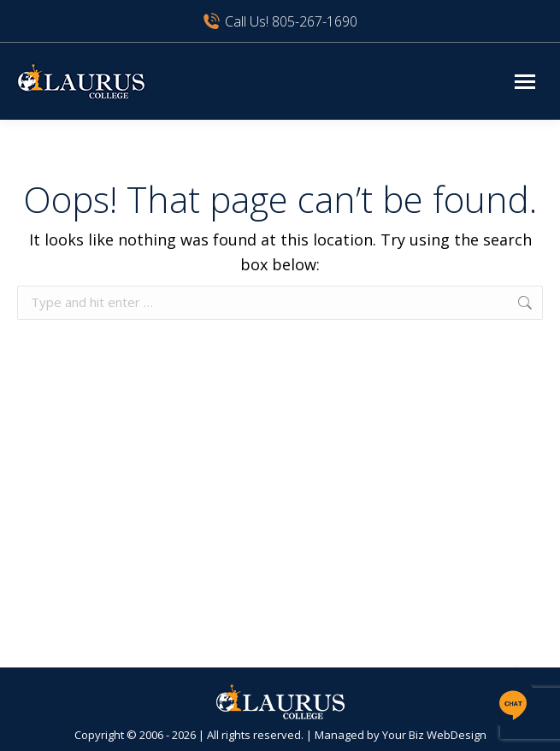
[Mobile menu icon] (525, 82)
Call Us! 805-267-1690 (280, 21)
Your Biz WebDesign (434, 735)
